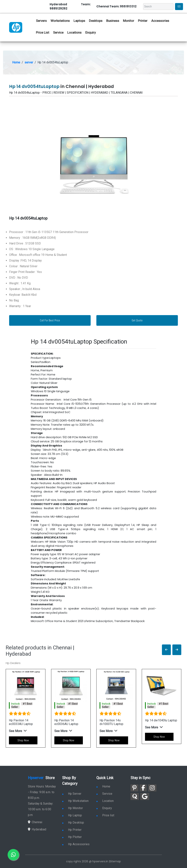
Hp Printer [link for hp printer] (72, 830)
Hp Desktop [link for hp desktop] (73, 823)
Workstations (60, 21)
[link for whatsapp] (13, 855)
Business (113, 21)
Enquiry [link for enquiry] (104, 808)
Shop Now (23, 740)
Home (16, 62)
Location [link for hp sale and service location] (105, 801)
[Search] (158, 7)
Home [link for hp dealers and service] (103, 786)
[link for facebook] (143, 788)
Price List (43, 32)
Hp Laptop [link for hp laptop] (72, 815)
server (29, 62)
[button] (166, 650)
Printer (143, 21)
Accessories (160, 21)
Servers (41, 21)
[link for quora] (135, 796)
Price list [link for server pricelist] (105, 815)
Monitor (129, 21)
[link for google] (145, 796)
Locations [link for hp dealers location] (74, 32)
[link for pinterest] (134, 788)
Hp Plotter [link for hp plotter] (72, 837)
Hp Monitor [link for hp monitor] (73, 808)
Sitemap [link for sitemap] (115, 861)
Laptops (79, 21)
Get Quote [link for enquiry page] (137, 320)
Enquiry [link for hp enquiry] (91, 32)
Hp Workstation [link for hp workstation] (75, 801)
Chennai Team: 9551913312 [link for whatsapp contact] (116, 6)
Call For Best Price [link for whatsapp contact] (50, 320)
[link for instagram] (152, 788)
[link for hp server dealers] (16, 27)
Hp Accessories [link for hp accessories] (76, 844)
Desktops (96, 21)
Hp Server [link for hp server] (72, 794)
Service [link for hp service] (58, 32)
